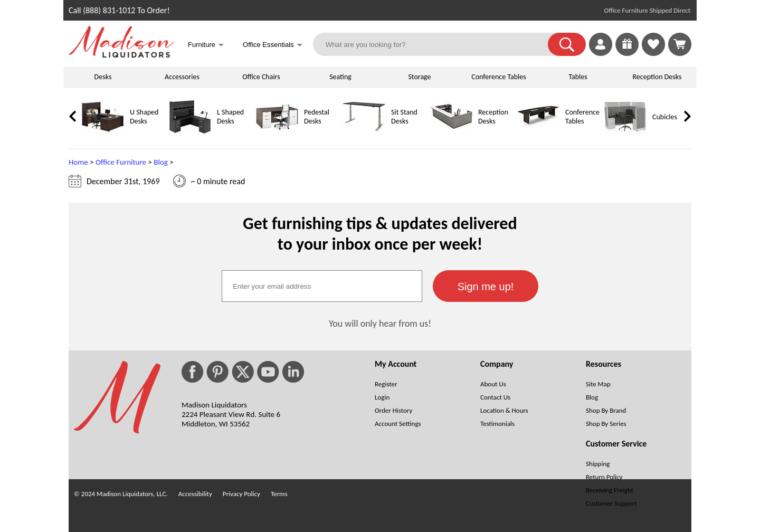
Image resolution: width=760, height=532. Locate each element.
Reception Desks (657, 77)
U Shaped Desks (144, 117)
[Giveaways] (627, 53)
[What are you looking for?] (437, 44)
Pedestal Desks (317, 117)
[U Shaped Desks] (103, 135)
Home (78, 162)
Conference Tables (499, 77)
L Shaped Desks (230, 117)
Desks (103, 77)
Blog (161, 162)
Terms (279, 494)
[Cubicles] (625, 135)
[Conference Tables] (538, 135)
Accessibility (195, 494)
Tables (578, 77)
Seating (340, 77)
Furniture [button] (206, 46)
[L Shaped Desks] (190, 135)
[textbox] (322, 286)
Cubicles (665, 117)
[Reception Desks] (451, 135)
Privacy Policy (241, 494)
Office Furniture (121, 162)
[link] (680, 44)
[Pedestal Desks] (277, 135)
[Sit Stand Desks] (364, 135)
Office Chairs (261, 77)
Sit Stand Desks (404, 117)
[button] (567, 44)
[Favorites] (653, 53)
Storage (419, 77)
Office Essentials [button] (273, 46)
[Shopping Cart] (680, 44)
